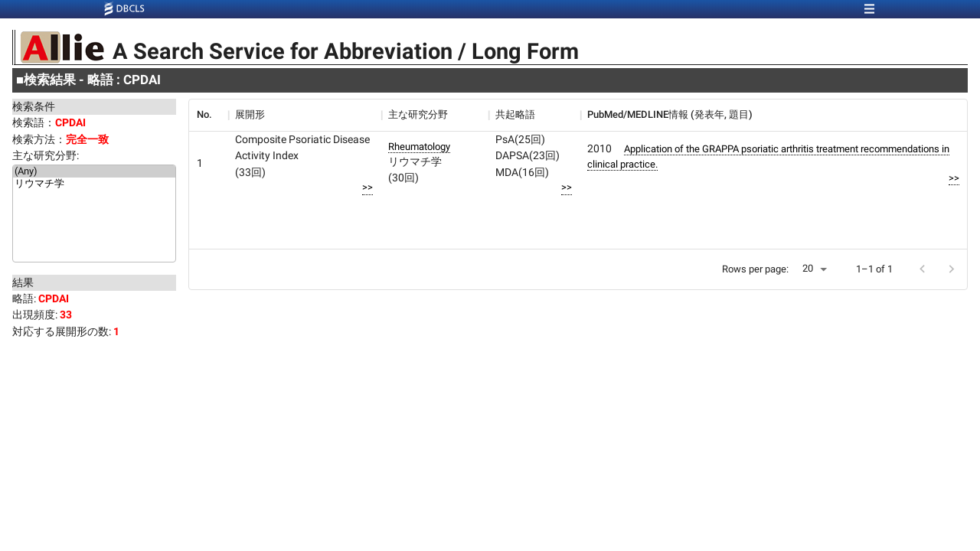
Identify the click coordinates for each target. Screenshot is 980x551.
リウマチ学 (94, 184)
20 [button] (808, 268)
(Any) (94, 171)
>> (367, 187)
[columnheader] (208, 115)
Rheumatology (419, 147)
